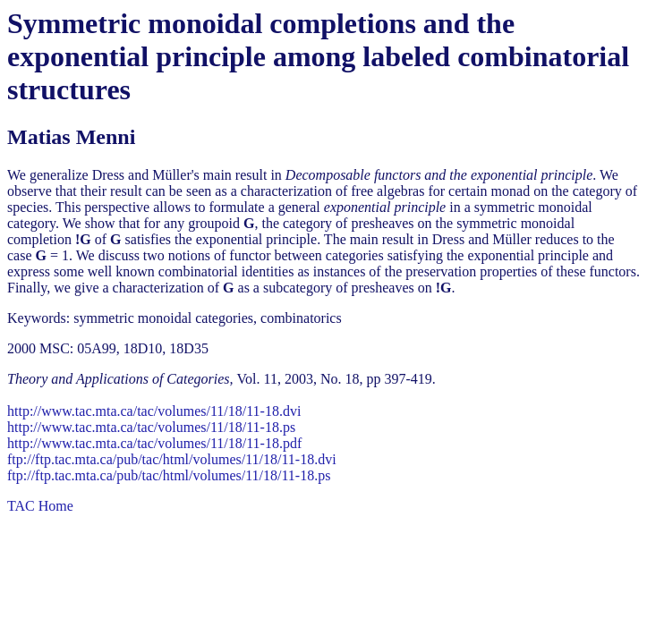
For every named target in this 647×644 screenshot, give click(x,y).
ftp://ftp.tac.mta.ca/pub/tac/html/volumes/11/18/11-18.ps (169, 475)
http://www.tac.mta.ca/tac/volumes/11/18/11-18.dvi (154, 411)
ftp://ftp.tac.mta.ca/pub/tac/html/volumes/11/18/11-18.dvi (172, 459)
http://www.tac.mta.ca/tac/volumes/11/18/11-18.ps (151, 427)
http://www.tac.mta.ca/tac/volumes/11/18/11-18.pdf (154, 443)
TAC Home (40, 506)
